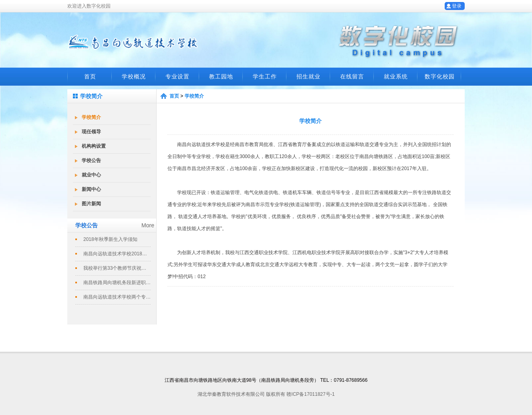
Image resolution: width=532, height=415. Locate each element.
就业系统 (396, 76)
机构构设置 (94, 146)
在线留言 (352, 76)
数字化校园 (440, 76)
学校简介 (91, 117)
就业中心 (91, 175)
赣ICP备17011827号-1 (310, 394)
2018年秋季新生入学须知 (110, 239)
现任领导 (91, 132)
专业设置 (177, 76)
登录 (457, 6)
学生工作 (265, 76)
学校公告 (91, 160)
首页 (90, 76)
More (148, 225)
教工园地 (221, 76)
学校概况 (134, 76)
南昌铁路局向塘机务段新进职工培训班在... (117, 283)
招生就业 (308, 76)
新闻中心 (91, 189)
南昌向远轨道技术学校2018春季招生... (117, 254)
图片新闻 (91, 204)
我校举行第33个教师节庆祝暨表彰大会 (117, 268)
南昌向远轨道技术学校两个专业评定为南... (117, 297)
